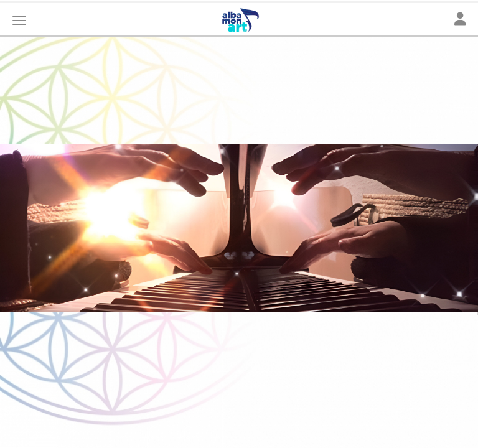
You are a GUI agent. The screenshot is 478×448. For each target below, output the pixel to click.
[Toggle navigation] (460, 20)
